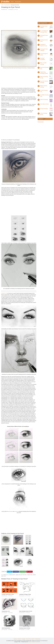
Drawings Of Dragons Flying (25, 594)
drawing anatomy (12, 575)
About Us (33, 639)
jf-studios (5, 1)
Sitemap (15, 639)
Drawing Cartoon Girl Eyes (25, 628)
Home (12, 2)
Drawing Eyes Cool (6, 611)
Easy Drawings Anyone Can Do (26, 611)
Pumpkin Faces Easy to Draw (8, 594)
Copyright (24, 639)
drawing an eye (6, 575)
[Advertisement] (19, 20)
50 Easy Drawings (44, 109)
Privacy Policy (38, 639)
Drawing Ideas (18, 2)
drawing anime (30, 575)
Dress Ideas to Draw (44, 104)
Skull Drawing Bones (6, 628)
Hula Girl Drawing (44, 99)
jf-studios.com (4, 293)
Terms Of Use (28, 639)
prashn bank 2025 (37, 642)
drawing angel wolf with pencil (21, 575)
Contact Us (19, 639)
